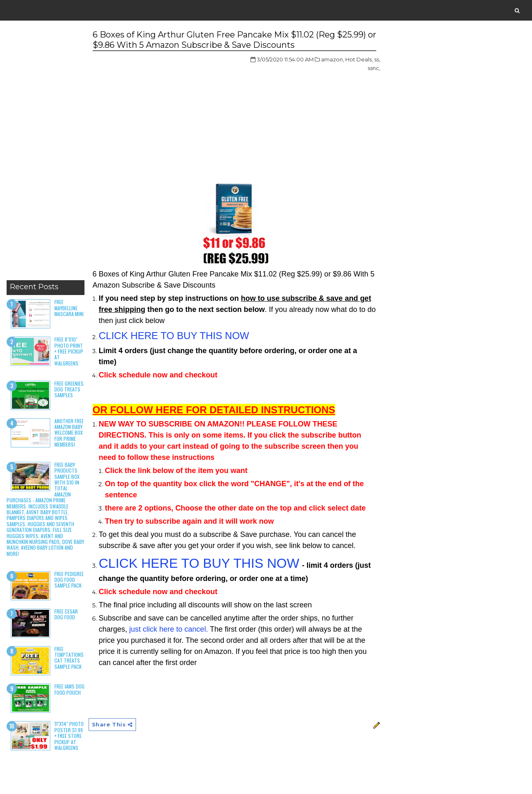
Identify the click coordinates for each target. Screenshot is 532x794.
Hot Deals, (359, 59)
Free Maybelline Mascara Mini (69, 308)
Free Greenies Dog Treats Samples (69, 389)
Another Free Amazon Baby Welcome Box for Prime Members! (69, 433)
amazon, (333, 59)
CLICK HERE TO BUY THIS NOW (174, 336)
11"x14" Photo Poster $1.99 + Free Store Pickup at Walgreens (69, 736)
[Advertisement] (46, 152)
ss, (377, 59)
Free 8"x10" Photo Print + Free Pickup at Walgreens (69, 351)
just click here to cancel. (169, 629)
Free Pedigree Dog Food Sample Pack (69, 580)
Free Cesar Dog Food (66, 614)
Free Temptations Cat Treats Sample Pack (69, 658)
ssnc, (374, 68)
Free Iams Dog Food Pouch (69, 689)
